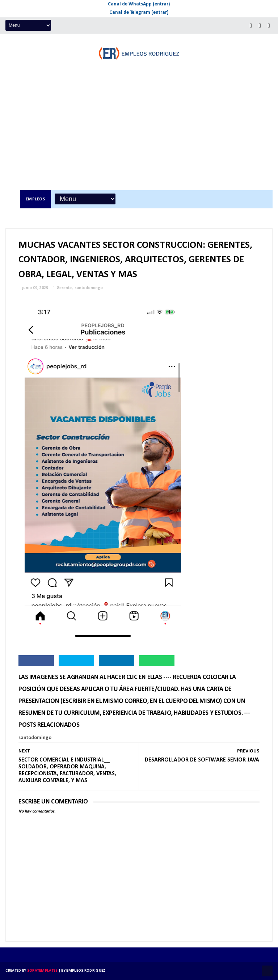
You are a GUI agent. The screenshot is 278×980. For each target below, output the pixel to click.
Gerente (64, 288)
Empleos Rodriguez (86, 971)
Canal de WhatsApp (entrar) (139, 4)
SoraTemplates (43, 971)
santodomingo (89, 288)
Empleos (36, 199)
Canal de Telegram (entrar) (139, 12)
